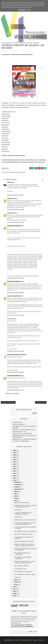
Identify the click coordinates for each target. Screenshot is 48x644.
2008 (15, 596)
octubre (17, 487)
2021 (14, 462)
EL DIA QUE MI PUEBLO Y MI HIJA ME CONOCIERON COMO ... (25, 524)
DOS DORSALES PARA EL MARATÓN (25, 531)
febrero (17, 582)
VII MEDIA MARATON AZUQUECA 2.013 (18, 51)
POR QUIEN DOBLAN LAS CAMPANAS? (22, 554)
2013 (14, 480)
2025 (15, 453)
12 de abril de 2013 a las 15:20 (15, 278)
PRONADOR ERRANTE (14, 226)
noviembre (18, 485)
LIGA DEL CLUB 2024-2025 (21, 441)
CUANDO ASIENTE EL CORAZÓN (24, 542)
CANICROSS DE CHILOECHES (23, 572)
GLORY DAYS (18, 510)
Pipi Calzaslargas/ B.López (15, 355)
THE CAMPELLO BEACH (21, 566)
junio (16, 496)
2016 (15, 473)
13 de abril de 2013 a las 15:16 (15, 390)
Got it (29, 10)
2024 (15, 455)
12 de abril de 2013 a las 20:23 (16, 351)
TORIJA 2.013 (18, 517)
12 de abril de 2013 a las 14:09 (16, 222)
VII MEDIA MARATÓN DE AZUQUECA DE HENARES (25, 549)
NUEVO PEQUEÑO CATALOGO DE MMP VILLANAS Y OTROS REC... (24, 545)
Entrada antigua (41, 402)
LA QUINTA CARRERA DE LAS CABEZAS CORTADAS (23, 513)
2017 (15, 471)
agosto (17, 491)
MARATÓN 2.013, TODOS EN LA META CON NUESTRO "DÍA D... (25, 506)
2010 (15, 591)
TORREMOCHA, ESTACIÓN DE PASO (25, 520)
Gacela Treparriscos (14, 296)
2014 (15, 478)
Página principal (17, 422)
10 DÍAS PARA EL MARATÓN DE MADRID (24, 538)
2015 (14, 476)
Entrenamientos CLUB (19, 432)
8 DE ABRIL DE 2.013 (20, 569)
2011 (14, 589)
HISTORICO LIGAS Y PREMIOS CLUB (24, 430)
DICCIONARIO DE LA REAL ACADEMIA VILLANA (24, 427)
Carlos (9, 182)
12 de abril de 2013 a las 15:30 (15, 293)
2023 (15, 457)
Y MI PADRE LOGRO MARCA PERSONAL (23, 558)
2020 (15, 464)
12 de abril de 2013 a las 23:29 (15, 372)
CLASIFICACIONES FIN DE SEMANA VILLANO (25, 528)
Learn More (22, 10)
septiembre (18, 489)
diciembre (18, 482)
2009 (15, 594)
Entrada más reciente (8, 402)
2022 (15, 460)
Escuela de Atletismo (19, 424)
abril (16, 501)
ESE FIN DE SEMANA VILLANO (23, 534)
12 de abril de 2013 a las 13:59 (15, 195)
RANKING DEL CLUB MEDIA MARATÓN (25, 439)
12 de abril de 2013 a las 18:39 (15, 315)
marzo (16, 580)
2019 (15, 467)
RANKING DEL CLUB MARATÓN (22, 434)
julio (16, 494)
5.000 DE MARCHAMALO (22, 503)
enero (16, 584)
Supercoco (11, 199)
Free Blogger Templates (37, 640)
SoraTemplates (15, 640)
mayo (16, 498)
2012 (14, 587)
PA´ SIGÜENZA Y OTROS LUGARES (25, 574)
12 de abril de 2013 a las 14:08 (16, 210)
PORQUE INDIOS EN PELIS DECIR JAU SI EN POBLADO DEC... (25, 562)
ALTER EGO (17, 577)
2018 (15, 469)
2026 (15, 450)
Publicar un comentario (12, 393)
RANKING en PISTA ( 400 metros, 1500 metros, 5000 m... (24, 436)
